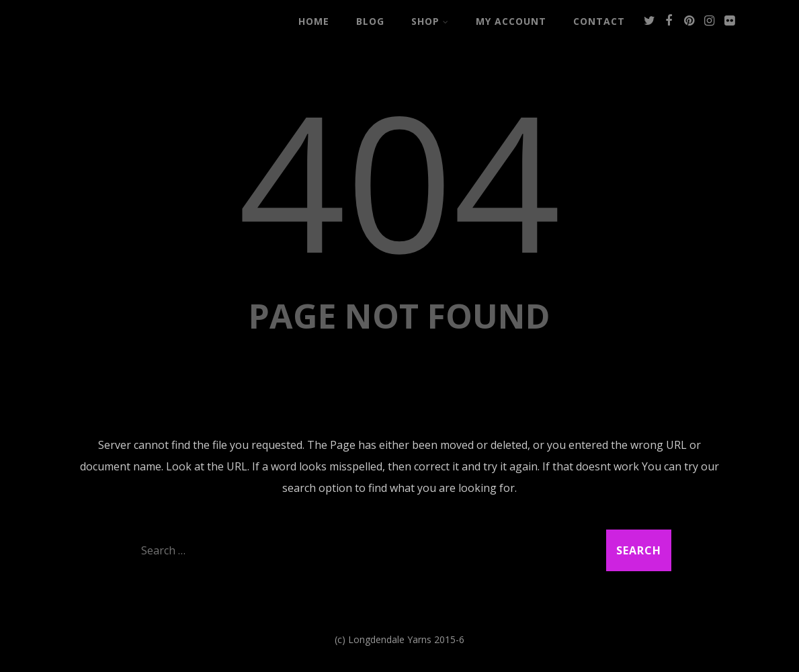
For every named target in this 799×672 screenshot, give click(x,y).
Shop (430, 21)
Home (314, 21)
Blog (370, 21)
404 (399, 180)
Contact (599, 21)
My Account (511, 21)
